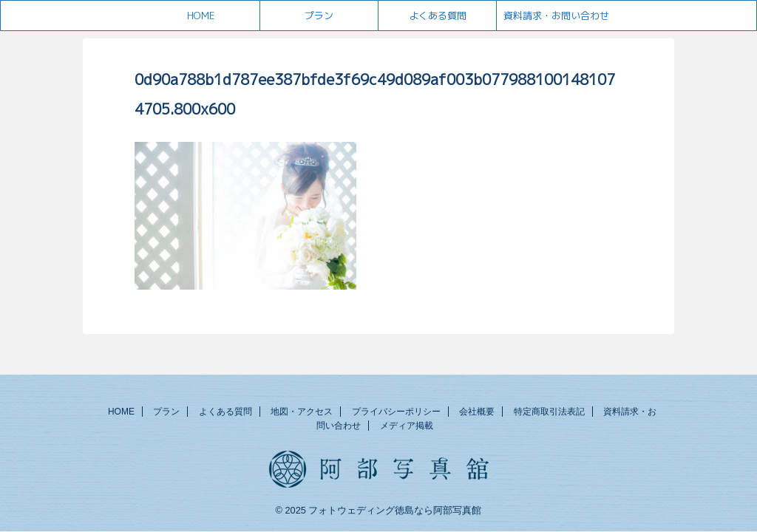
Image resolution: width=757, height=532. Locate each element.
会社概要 (477, 412)
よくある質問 (438, 16)
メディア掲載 (407, 426)
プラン (319, 16)
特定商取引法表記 (549, 412)
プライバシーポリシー (396, 412)
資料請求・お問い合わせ (556, 16)
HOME (201, 16)
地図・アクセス (302, 412)
